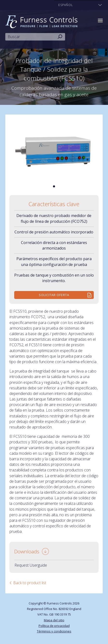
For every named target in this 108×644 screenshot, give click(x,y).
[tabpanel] (54, 148)
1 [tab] (54, 187)
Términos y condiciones (54, 631)
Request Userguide (31, 565)
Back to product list (30, 583)
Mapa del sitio (54, 620)
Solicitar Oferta (54, 295)
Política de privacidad (54, 626)
